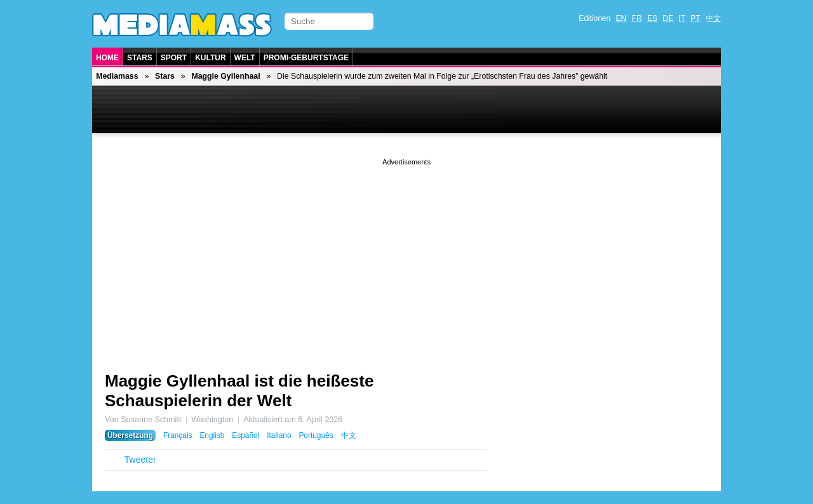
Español (245, 435)
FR (637, 18)
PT (695, 18)
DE (668, 18)
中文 (713, 18)
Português (316, 435)
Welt (245, 58)
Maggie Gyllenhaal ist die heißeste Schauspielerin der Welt (239, 391)
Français (178, 435)
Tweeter (140, 460)
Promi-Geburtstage (306, 58)
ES (652, 18)
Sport (174, 58)
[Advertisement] (406, 257)
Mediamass (117, 76)
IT (682, 18)
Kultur (210, 58)
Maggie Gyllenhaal (225, 76)
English (212, 435)
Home (107, 58)
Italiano (279, 435)
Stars (140, 58)
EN (622, 18)
